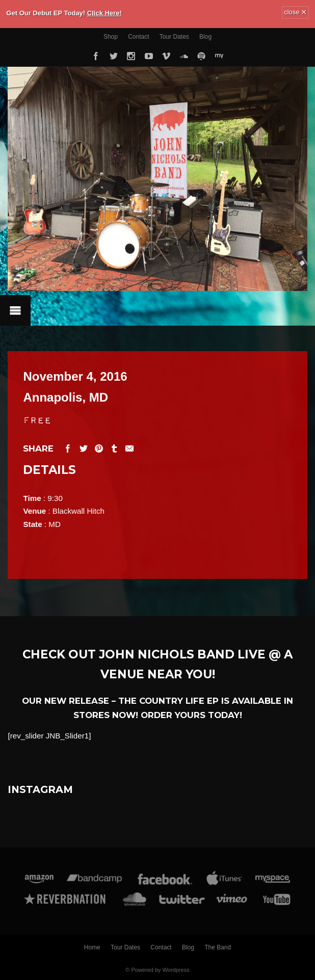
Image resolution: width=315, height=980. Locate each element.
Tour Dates (174, 37)
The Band (218, 947)
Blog (205, 37)
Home (92, 947)
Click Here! (104, 13)
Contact (138, 37)
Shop (111, 37)
